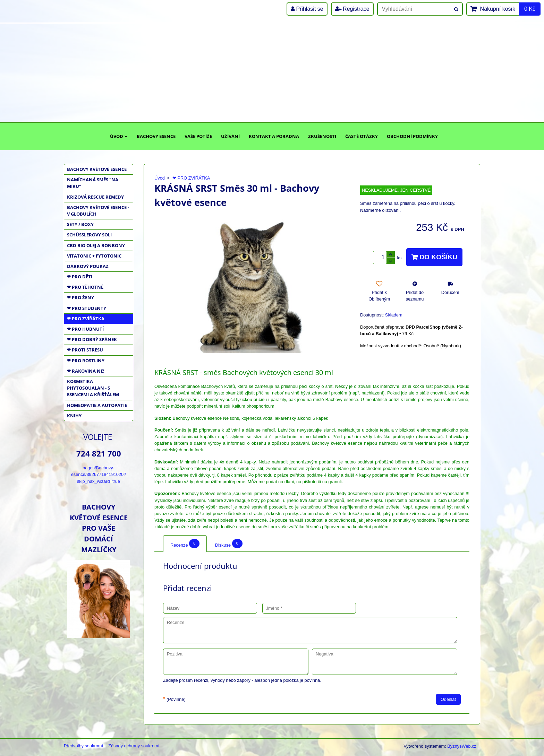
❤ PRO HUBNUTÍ (85, 329)
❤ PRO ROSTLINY (86, 360)
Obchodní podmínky (412, 136)
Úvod (119, 136)
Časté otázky (362, 136)
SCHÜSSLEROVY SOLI (89, 235)
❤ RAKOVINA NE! (86, 371)
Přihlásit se (307, 9)
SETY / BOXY (80, 224)
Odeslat (448, 699)
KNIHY (74, 416)
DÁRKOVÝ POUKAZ (88, 266)
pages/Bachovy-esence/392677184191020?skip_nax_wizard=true (99, 474)
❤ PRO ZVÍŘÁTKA (86, 319)
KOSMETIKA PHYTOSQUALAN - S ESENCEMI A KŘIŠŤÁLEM (93, 388)
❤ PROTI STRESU (85, 350)
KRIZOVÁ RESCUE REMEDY (95, 197)
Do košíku (434, 257)
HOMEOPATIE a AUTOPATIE (97, 405)
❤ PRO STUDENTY (87, 308)
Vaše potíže (198, 136)
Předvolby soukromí (83, 746)
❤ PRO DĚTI (80, 277)
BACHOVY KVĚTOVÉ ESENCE (97, 169)
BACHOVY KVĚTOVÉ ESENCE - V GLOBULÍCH (98, 211)
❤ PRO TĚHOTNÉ (85, 287)
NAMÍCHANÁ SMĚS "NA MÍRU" (93, 183)
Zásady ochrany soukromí (134, 746)
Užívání (230, 136)
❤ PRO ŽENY (80, 297)
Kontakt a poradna (274, 136)
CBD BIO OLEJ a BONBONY (96, 245)
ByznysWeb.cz (462, 746)
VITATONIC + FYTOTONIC (94, 256)
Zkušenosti (322, 136)
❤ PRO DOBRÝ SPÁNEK (92, 339)
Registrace (352, 9)
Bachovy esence (156, 136)
